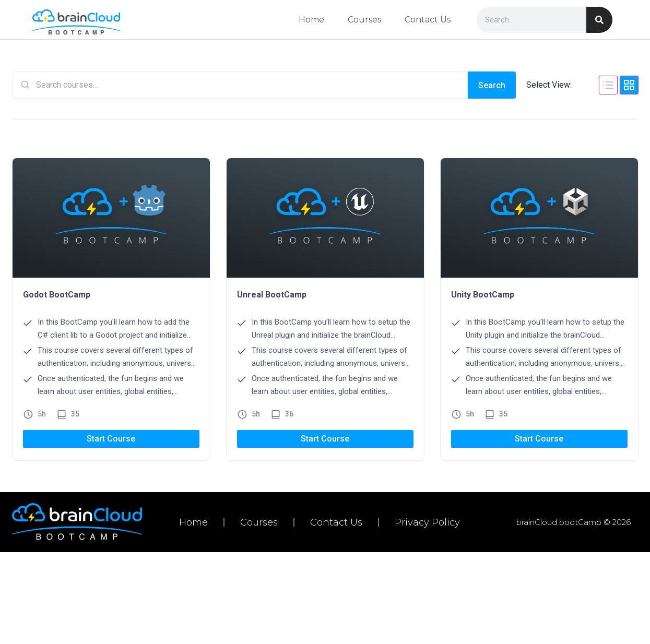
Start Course (111, 439)
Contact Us (427, 20)
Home (311, 20)
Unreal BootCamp (272, 295)
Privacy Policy (427, 522)
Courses (364, 20)
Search (492, 85)
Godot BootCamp (57, 295)
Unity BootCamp (483, 295)
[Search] (599, 20)
